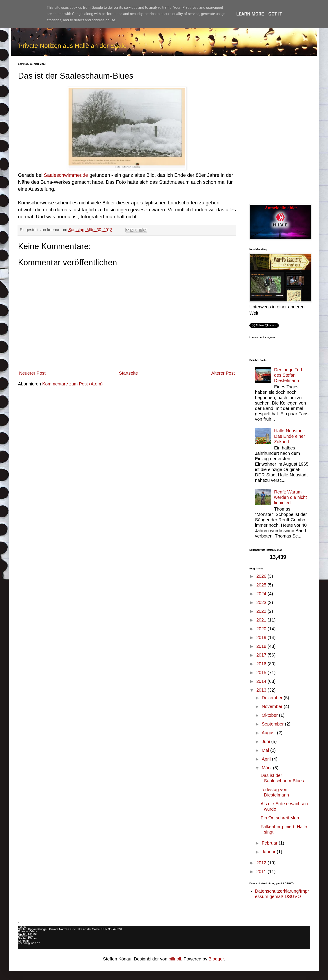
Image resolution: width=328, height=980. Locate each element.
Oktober (270, 715)
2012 (262, 863)
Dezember (273, 698)
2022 (262, 611)
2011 (262, 872)
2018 (262, 646)
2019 (262, 637)
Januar (269, 852)
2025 (262, 585)
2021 (262, 620)
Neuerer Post (32, 373)
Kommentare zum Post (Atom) (72, 384)
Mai (266, 750)
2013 (262, 690)
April (267, 759)
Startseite (128, 373)
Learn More (250, 14)
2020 (262, 629)
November (273, 706)
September (273, 724)
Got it (275, 14)
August (269, 733)
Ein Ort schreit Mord (281, 818)
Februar (270, 843)
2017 (262, 655)
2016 (262, 664)
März (267, 768)
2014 (262, 681)
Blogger (216, 959)
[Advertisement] (280, 130)
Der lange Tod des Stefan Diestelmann (288, 375)
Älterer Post (223, 373)
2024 (262, 594)
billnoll (175, 959)
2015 (262, 673)
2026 (262, 576)
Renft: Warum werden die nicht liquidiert (290, 497)
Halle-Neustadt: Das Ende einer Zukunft (290, 436)
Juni (266, 741)
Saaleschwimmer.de (66, 175)
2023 (262, 602)
